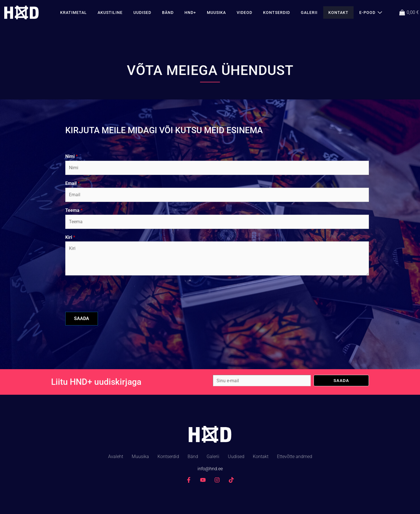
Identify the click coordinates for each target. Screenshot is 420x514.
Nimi (72, 156)
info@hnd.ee (210, 469)
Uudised (142, 12)
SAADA (82, 318)
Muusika (216, 12)
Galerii (309, 12)
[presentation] (108, 302)
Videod (244, 12)
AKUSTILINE (110, 12)
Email (73, 183)
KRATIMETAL (73, 12)
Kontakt (338, 12)
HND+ (190, 12)
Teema (74, 210)
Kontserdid (277, 12)
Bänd (168, 12)
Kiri (70, 237)
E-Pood (371, 12)
